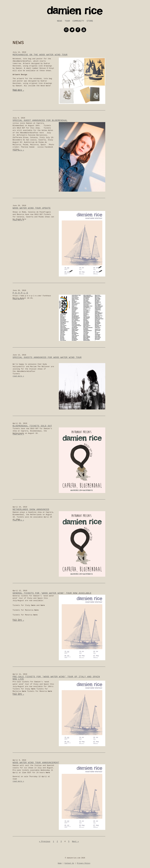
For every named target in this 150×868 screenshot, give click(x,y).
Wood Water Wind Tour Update (32, 208)
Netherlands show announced (31, 510)
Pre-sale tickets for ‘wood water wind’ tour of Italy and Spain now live (56, 678)
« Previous (45, 842)
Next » (75, 842)
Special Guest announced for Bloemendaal (40, 121)
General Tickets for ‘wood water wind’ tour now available (52, 593)
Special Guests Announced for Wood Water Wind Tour (47, 358)
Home (60, 863)
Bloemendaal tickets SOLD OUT (32, 426)
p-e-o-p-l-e (20, 293)
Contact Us (69, 863)
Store (90, 21)
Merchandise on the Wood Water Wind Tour (40, 55)
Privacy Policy (84, 863)
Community (78, 21)
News (59, 21)
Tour (67, 21)
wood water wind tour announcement (36, 763)
